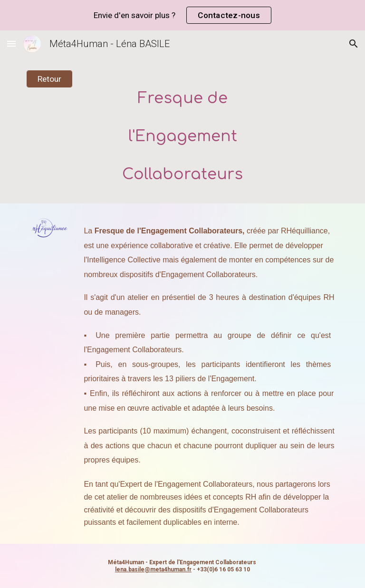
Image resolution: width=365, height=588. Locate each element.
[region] (182, 15)
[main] (182, 131)
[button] (11, 43)
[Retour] (49, 79)
